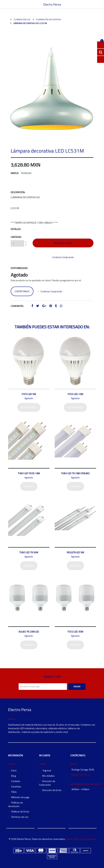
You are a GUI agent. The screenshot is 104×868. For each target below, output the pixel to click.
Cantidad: (16, 237)
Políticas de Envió (20, 811)
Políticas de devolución (16, 804)
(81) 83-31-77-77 (81, 775)
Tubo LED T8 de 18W (29, 473)
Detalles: (16, 229)
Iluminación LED (22, 19)
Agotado (29, 486)
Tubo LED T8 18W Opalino (75, 473)
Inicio (14, 770)
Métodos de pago (20, 797)
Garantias (16, 786)
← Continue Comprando (50, 291)
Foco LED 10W (75, 394)
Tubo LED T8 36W (29, 552)
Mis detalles (48, 776)
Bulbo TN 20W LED (29, 632)
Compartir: (17, 306)
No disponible (29, 407)
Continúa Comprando (63, 257)
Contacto (16, 781)
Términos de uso (20, 817)
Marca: (15, 173)
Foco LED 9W (29, 394)
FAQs (14, 792)
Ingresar (47, 770)
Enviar (77, 686)
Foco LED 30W (75, 632)
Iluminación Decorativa (48, 19)
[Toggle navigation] (94, 4)
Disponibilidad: (19, 268)
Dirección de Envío (52, 790)
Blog (14, 776)
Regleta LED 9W (75, 552)
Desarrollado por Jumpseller (80, 839)
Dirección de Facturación (47, 783)
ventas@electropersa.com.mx (86, 784)
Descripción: (18, 192)
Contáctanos (22, 291)
